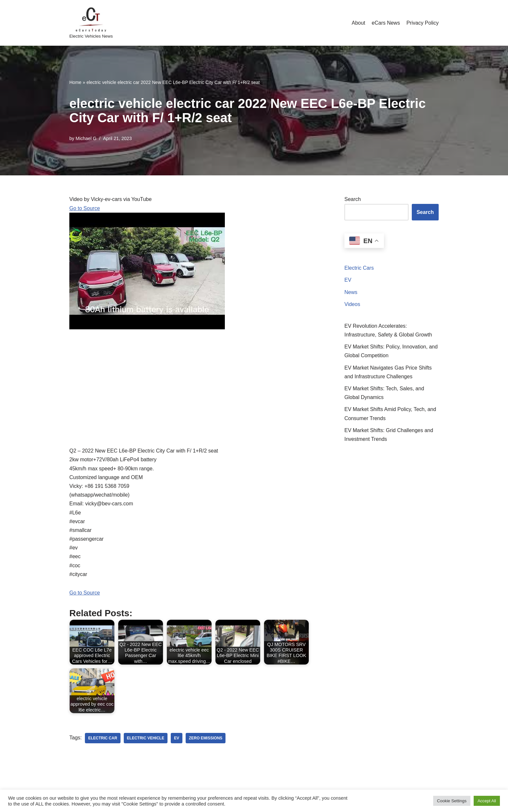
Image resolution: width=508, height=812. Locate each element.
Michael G (86, 138)
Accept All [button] (487, 801)
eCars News (386, 23)
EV (348, 280)
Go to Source (85, 208)
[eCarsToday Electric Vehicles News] (91, 23)
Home (75, 82)
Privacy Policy (422, 23)
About (358, 23)
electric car (103, 738)
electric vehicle (146, 738)
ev (177, 738)
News (351, 292)
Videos (352, 304)
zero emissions (206, 738)
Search (353, 199)
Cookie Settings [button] (452, 801)
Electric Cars (359, 268)
